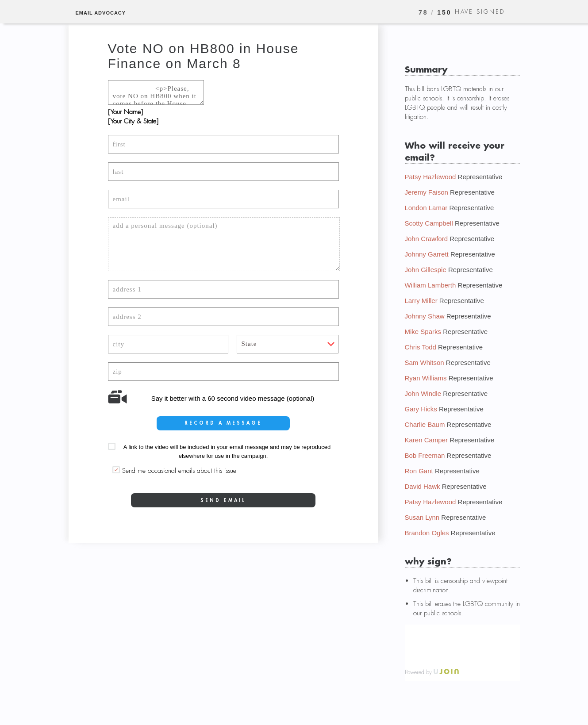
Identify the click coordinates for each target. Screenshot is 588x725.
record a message (223, 423)
